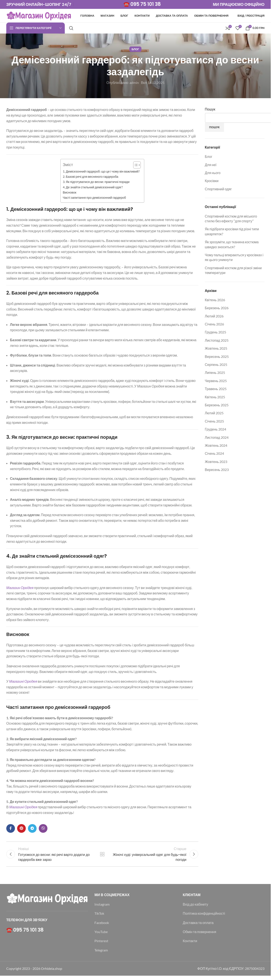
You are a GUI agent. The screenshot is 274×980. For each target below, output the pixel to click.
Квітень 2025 (215, 399)
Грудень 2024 (216, 431)
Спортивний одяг (218, 191)
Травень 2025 (216, 391)
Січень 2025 (215, 423)
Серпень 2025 (216, 366)
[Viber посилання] (43, 830)
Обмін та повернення (199, 936)
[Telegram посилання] (32, 830)
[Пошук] (71, 30)
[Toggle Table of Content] (135, 167)
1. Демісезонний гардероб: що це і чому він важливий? (101, 173)
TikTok (99, 918)
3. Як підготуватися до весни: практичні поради (96, 184)
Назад (102, 857)
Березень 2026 (217, 310)
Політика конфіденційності (204, 918)
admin (134, 84)
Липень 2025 (215, 374)
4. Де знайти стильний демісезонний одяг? (93, 189)
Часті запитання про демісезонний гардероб (94, 199)
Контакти (190, 945)
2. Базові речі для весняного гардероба (91, 178)
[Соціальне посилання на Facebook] (11, 830)
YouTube (101, 936)
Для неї (211, 166)
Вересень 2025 (217, 358)
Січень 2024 (215, 455)
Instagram (102, 909)
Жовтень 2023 (216, 463)
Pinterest (101, 945)
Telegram (101, 954)
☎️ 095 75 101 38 (142, 4)
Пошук (210, 111)
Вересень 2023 (217, 472)
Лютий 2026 (214, 318)
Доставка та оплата (198, 927)
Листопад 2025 (217, 342)
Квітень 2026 (215, 302)
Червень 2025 (216, 382)
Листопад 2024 (217, 439)
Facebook (102, 927)
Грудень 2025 (216, 334)
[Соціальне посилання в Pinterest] (21, 830)
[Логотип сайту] (39, 16)
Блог (135, 51)
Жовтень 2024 (216, 447)
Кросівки (212, 183)
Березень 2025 (217, 407)
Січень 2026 (215, 326)
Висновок (70, 194)
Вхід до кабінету (195, 909)
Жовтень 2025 (216, 350)
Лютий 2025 (214, 415)
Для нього (213, 175)
